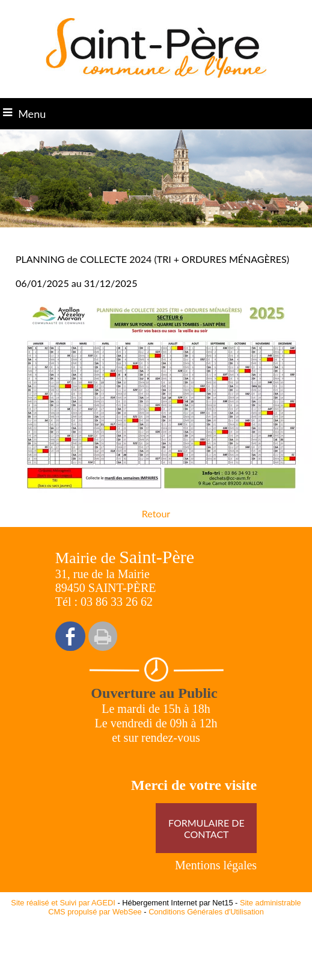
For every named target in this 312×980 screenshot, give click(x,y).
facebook (70, 636)
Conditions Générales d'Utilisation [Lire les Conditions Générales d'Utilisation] (206, 912)
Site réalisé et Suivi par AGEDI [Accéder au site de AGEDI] (63, 903)
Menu (32, 114)
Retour (156, 513)
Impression (103, 636)
